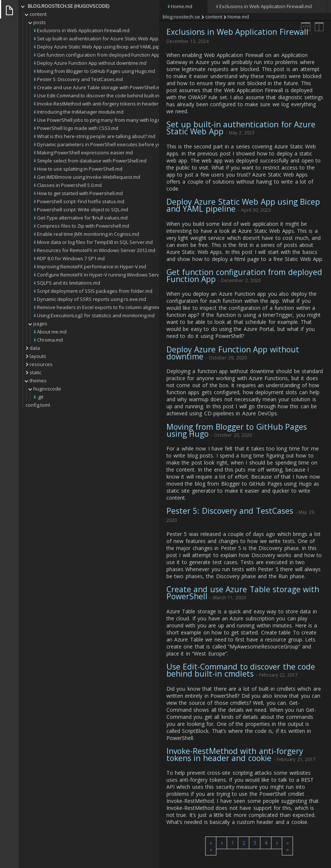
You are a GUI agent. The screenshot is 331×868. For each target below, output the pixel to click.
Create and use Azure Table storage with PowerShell (243, 593)
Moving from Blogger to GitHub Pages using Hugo (237, 430)
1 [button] (233, 843)
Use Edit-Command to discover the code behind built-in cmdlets (241, 670)
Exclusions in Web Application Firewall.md (266, 6)
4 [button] (266, 843)
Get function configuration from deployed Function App (244, 276)
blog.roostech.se (181, 17)
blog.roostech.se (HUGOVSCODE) (68, 6)
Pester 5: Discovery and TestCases (230, 511)
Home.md (182, 6)
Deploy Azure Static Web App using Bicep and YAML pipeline (243, 205)
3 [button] (255, 843)
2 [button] (244, 843)
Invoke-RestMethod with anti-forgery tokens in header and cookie (235, 755)
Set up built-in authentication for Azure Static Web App (241, 128)
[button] (211, 846)
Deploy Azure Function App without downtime (233, 353)
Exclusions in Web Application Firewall (237, 32)
